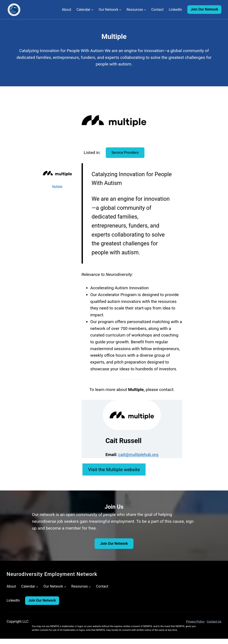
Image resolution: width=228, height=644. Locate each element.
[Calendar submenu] (92, 10)
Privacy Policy (195, 621)
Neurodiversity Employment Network (52, 574)
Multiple (57, 186)
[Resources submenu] (145, 10)
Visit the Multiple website (114, 469)
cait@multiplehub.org (138, 455)
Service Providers (125, 153)
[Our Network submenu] (120, 10)
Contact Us (214, 621)
